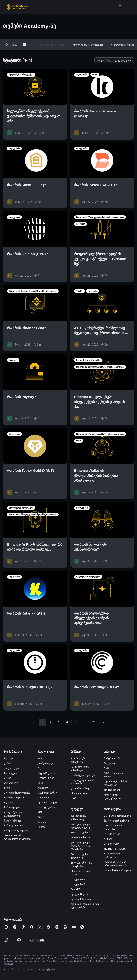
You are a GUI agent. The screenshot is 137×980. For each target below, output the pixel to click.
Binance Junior (46, 778)
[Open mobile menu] (129, 7)
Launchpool (44, 798)
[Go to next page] (103, 722)
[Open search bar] (119, 7)
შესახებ (9, 758)
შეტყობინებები (13, 821)
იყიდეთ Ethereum (81, 899)
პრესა (8, 778)
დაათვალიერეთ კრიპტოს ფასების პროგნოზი (81, 846)
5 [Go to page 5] (75, 722)
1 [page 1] (42, 722)
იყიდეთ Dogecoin (81, 894)
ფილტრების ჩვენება (122, 45)
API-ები (108, 839)
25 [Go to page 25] (94, 722)
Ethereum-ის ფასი (81, 837)
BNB (106, 768)
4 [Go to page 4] (67, 722)
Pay (39, 768)
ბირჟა (41, 758)
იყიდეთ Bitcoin (79, 879)
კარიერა (9, 763)
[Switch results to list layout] (30, 45)
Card (40, 783)
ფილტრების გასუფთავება (88, 45)
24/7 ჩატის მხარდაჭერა (117, 816)
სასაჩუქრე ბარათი (48, 793)
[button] (129, 7)
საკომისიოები (112, 834)
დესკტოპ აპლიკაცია (16, 830)
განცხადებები (12, 768)
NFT (40, 812)
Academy (42, 788)
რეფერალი (111, 763)
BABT (41, 817)
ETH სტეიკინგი (46, 807)
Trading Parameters (115, 849)
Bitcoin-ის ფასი (79, 833)
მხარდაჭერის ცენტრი (116, 821)
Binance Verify (112, 844)
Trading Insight (112, 790)
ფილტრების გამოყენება (53, 45)
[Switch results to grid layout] (24, 45)
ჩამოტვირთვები (13, 826)
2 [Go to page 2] (51, 722)
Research (43, 822)
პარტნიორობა (112, 758)
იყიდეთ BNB (78, 884)
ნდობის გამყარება (15, 798)
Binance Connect (80, 793)
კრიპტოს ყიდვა (46, 763)
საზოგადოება (12, 807)
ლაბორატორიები (81, 789)
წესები (8, 788)
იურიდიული (11, 783)
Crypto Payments (47, 773)
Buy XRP (76, 889)
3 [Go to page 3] (59, 722)
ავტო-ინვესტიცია (47, 803)
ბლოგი (8, 803)
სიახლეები (10, 773)
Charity (41, 827)
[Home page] (17, 7)
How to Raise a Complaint (118, 870)
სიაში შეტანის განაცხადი (85, 775)
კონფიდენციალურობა (17, 793)
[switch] (40, 940)
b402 (73, 798)
